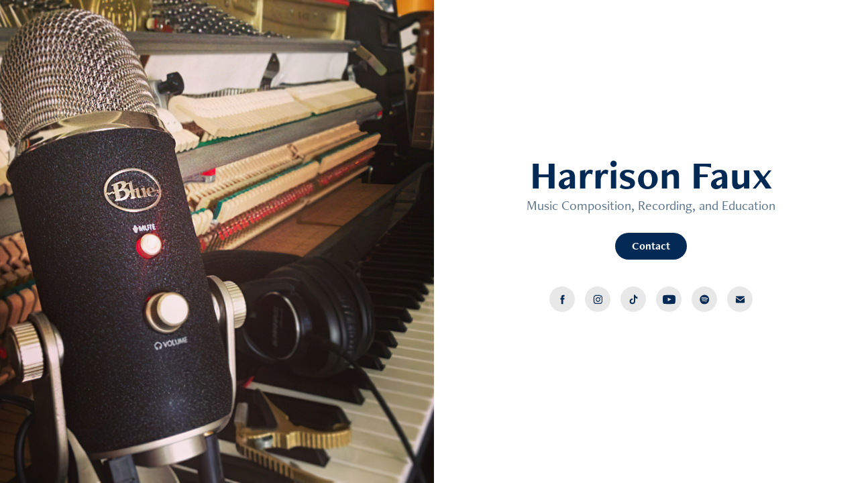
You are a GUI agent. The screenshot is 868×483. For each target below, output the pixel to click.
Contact (651, 246)
